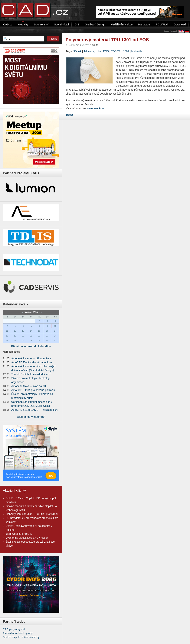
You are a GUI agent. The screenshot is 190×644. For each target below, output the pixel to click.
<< (22, 312)
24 (55, 336)
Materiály (137, 51)
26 (15, 341)
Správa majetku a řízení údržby (21, 637)
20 (23, 336)
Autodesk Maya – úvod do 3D (29, 386)
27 (23, 341)
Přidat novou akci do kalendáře (31, 346)
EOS (106, 51)
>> (40, 312)
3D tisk (77, 51)
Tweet (69, 115)
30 (47, 341)
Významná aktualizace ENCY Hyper (27, 538)
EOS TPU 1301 (120, 51)
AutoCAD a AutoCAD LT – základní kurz (35, 410)
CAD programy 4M (14, 629)
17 (55, 331)
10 (55, 326)
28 (31, 341)
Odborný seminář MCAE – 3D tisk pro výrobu (32, 514)
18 (7, 336)
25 (7, 341)
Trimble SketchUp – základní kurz (31, 374)
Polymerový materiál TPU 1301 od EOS (107, 40)
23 (47, 336)
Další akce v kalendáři (31, 417)
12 (15, 331)
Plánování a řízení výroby (18, 633)
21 (31, 336)
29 (39, 341)
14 (31, 331)
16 (47, 331)
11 (7, 331)
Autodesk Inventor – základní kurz (31, 358)
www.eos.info (96, 108)
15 (39, 331)
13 (23, 331)
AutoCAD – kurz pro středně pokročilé (33, 390)
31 (55, 341)
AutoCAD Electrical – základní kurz (32, 362)
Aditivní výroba (92, 51)
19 (15, 336)
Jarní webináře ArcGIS (19, 534)
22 (39, 336)
